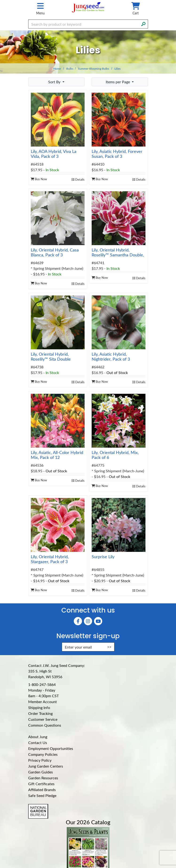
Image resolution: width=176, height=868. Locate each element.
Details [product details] (78, 179)
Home (57, 68)
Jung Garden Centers (46, 766)
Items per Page (118, 82)
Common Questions (45, 725)
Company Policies (43, 754)
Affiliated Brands (42, 790)
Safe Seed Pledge (42, 795)
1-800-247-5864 (42, 684)
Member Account (43, 702)
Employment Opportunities (51, 748)
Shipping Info (39, 707)
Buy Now (39, 179)
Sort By (55, 82)
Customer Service (43, 719)
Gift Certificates (41, 784)
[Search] (143, 24)
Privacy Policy (40, 760)
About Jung (38, 737)
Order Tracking (40, 713)
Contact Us (38, 743)
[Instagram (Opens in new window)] (88, 621)
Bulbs (70, 68)
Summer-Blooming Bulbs (94, 68)
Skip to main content (0, 0)
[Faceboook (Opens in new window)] (78, 621)
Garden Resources (43, 778)
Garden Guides (41, 772)
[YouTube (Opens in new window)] (98, 621)
